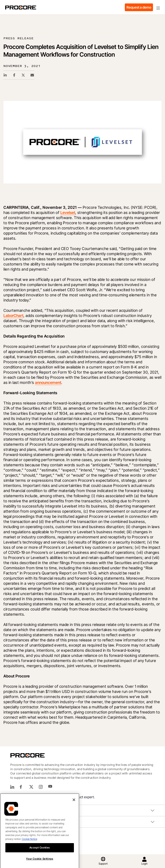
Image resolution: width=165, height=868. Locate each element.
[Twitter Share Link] (23, 75)
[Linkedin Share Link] (5, 75)
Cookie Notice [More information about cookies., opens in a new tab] (29, 844)
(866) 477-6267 (36, 797)
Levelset (68, 213)
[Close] (74, 805)
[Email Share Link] (32, 75)
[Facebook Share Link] (14, 75)
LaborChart (13, 316)
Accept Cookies (40, 852)
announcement (48, 382)
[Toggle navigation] (158, 7)
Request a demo (139, 7)
